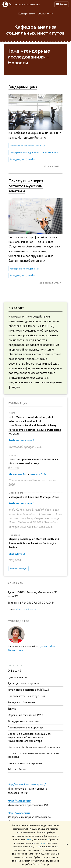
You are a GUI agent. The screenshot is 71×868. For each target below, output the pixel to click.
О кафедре (16, 308)
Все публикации (19, 568)
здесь (30, 840)
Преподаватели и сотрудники (26, 696)
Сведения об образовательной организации (35, 747)
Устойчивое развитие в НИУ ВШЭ (28, 690)
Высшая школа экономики (24, 4)
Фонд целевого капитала (23, 721)
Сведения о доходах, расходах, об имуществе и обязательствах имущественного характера (29, 737)
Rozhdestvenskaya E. (22, 440)
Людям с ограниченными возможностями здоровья (33, 755)
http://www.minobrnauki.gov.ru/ (27, 784)
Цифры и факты (17, 677)
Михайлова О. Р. (18, 474)
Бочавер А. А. (38, 474)
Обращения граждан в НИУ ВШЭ (28, 715)
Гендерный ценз (23, 87)
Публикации (18, 403)
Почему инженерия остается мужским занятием (26, 186)
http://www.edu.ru (19, 813)
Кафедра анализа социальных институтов (35, 30)
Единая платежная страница (25, 763)
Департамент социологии (35, 13)
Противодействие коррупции (26, 727)
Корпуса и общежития (21, 702)
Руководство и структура (23, 683)
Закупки (12, 708)
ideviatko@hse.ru (26, 609)
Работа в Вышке (17, 769)
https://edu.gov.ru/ (19, 801)
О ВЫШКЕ (14, 671)
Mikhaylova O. (17, 554)
